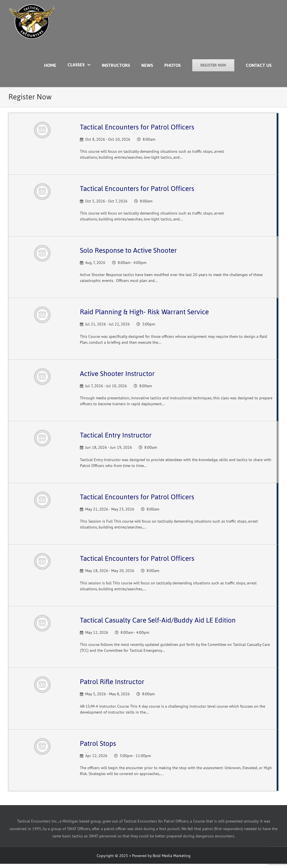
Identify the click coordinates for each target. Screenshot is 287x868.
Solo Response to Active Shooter (128, 250)
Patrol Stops (98, 743)
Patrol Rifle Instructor (112, 682)
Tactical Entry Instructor (116, 435)
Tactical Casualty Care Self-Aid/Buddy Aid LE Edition (158, 620)
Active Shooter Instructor (117, 374)
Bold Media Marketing (172, 856)
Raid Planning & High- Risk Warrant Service (144, 312)
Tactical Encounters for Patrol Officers (137, 127)
